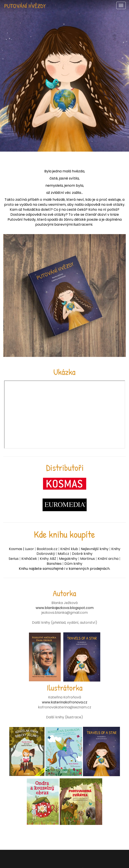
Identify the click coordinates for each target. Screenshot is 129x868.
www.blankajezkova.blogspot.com (65, 608)
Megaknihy (68, 559)
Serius (14, 559)
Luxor (29, 549)
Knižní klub (69, 549)
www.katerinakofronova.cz (65, 702)
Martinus (88, 559)
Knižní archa (108, 559)
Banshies (55, 564)
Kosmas (16, 549)
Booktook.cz (47, 549)
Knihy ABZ (48, 559)
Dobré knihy (82, 554)
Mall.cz (64, 554)
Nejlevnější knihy (95, 549)
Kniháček (29, 559)
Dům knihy (73, 564)
